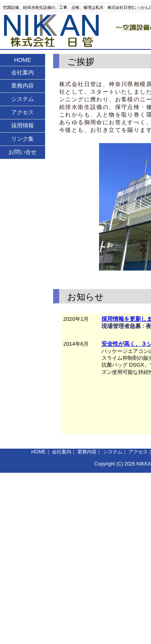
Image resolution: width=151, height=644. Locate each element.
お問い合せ (23, 152)
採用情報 (23, 125)
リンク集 (23, 139)
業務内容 (23, 86)
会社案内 (23, 72)
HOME (23, 60)
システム (23, 99)
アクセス (23, 112)
